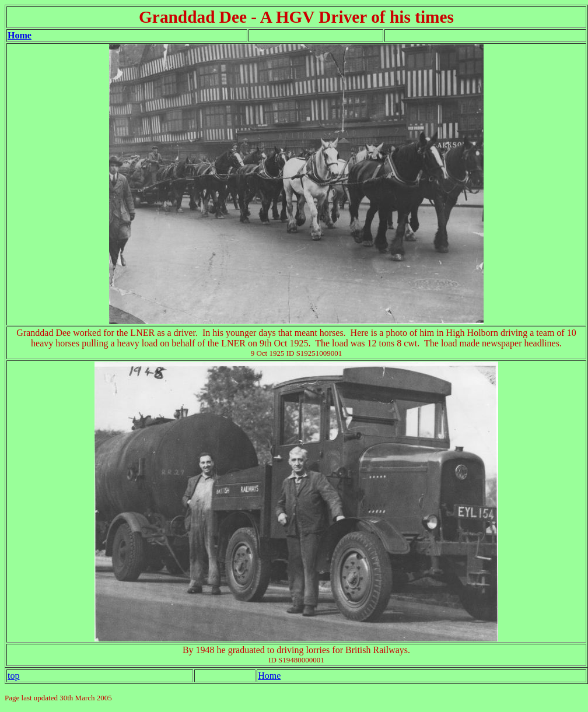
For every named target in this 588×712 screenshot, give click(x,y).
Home (20, 35)
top (13, 676)
